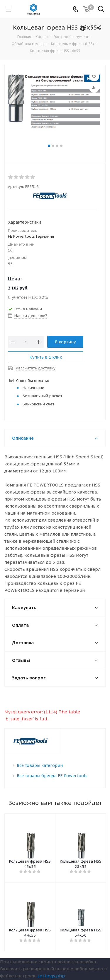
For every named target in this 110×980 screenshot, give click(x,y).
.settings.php (51, 976)
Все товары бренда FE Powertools (52, 776)
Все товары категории (40, 765)
